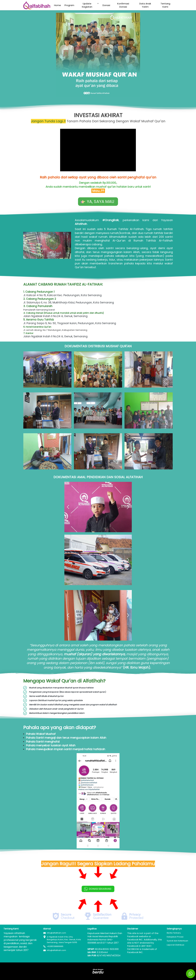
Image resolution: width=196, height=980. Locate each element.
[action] (191, 974)
